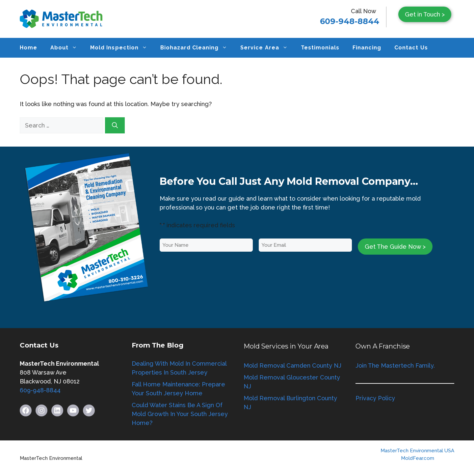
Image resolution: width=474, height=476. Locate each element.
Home (28, 48)
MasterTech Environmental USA (417, 451)
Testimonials (320, 48)
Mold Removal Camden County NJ (292, 365)
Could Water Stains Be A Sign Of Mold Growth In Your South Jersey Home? (180, 414)
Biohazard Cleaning (197, 48)
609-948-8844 (350, 21)
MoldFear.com (418, 458)
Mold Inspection (122, 48)
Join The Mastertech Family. (395, 365)
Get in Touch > (425, 14)
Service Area (267, 48)
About (67, 48)
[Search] (115, 125)
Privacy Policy (375, 398)
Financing (367, 48)
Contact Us (411, 48)
